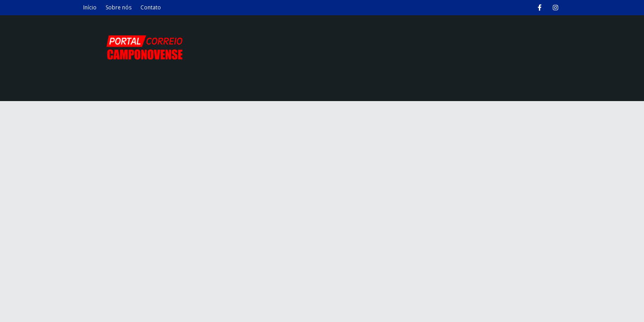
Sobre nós (119, 7)
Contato (151, 7)
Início (90, 7)
